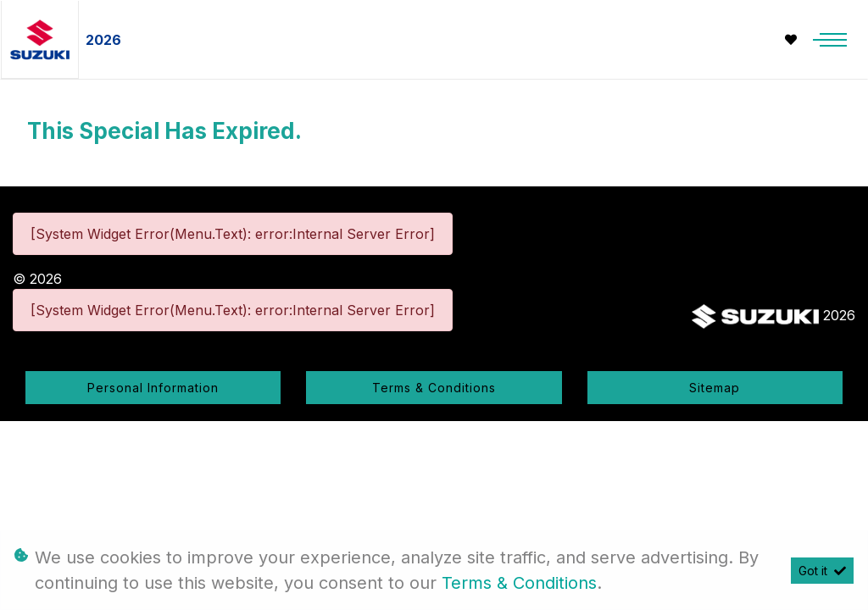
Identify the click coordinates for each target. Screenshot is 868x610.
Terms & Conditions (434, 388)
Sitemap (715, 388)
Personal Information (153, 388)
